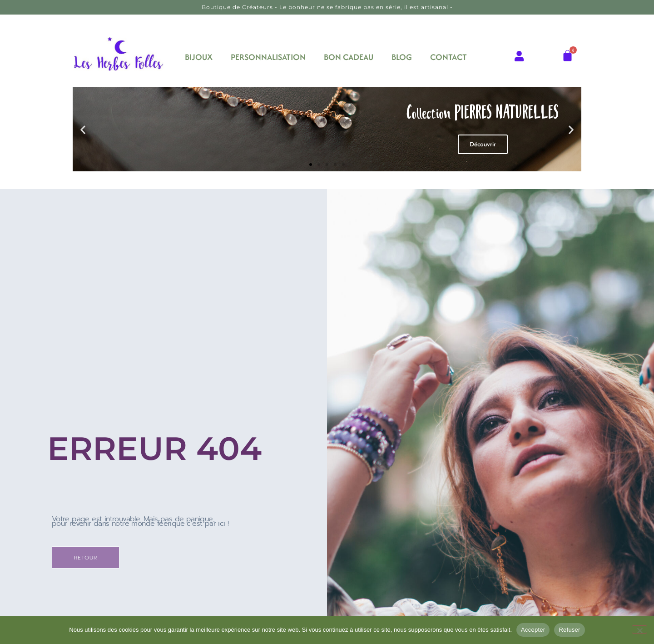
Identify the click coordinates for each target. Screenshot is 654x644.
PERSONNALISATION (268, 57)
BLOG (402, 57)
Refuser (569, 630)
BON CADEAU (349, 57)
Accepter (533, 630)
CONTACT (448, 57)
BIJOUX (199, 57)
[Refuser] (639, 629)
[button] (83, 129)
